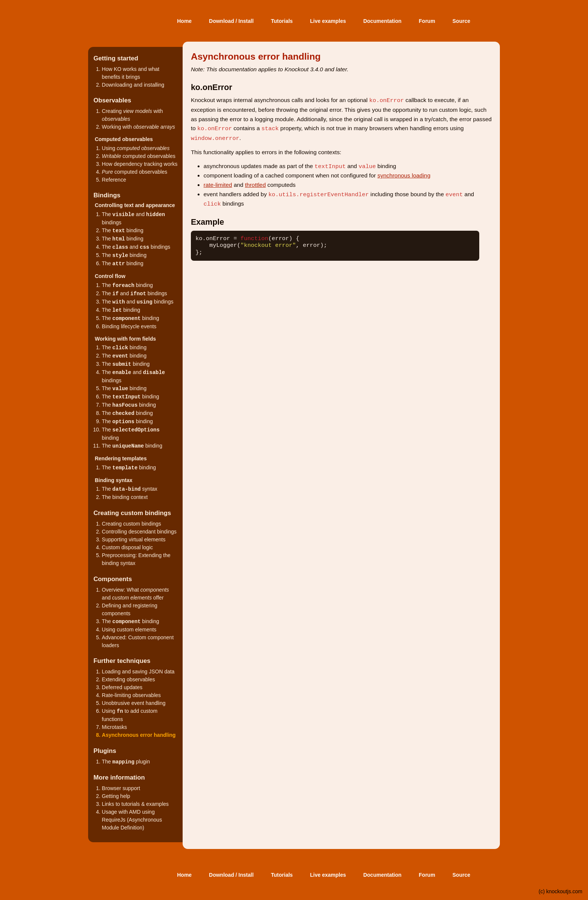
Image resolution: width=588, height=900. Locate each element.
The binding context (125, 497)
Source (461, 21)
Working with (139, 127)
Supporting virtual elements (134, 539)
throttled (255, 185)
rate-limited (218, 185)
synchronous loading (404, 175)
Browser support (121, 788)
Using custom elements (129, 630)
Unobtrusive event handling (134, 703)
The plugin (126, 762)
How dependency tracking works (140, 164)
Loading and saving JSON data (138, 672)
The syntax (130, 489)
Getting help (116, 796)
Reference (114, 180)
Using (136, 148)
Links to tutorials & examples (135, 804)
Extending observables (129, 679)
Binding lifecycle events (129, 326)
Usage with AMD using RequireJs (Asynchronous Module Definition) (132, 820)
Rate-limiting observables (131, 695)
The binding (123, 230)
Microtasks (115, 727)
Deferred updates (122, 687)
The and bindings (136, 247)
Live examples (328, 21)
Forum (427, 21)
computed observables (139, 156)
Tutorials (282, 21)
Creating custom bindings (132, 524)
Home (184, 21)
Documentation (382, 21)
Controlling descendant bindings (139, 532)
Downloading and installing (133, 85)
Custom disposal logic (127, 547)
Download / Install (231, 21)
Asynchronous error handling (139, 735)
